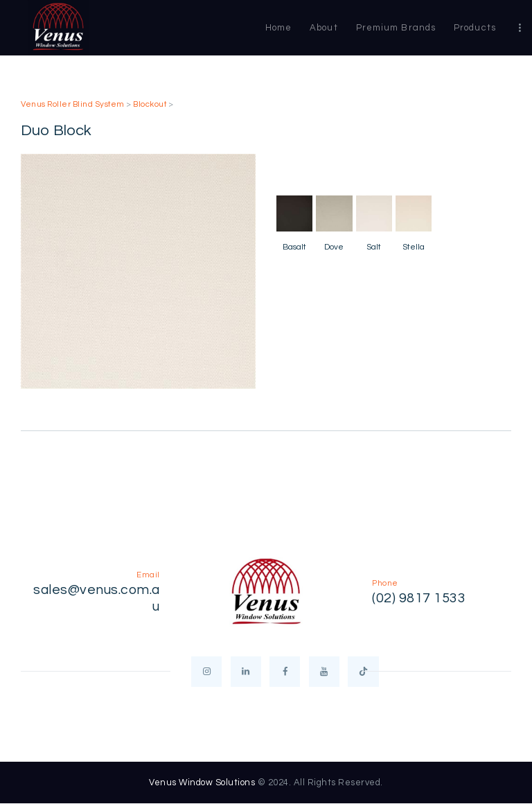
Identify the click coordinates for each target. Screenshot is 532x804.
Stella (414, 247)
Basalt (294, 247)
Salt (374, 247)
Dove (334, 247)
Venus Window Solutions (202, 783)
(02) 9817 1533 (419, 598)
